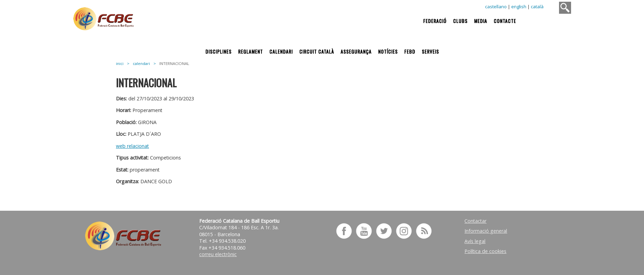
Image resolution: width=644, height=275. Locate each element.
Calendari (281, 51)
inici (120, 63)
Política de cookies (485, 251)
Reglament (250, 51)
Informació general (486, 231)
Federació (435, 21)
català (537, 7)
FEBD (410, 51)
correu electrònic (218, 254)
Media (481, 21)
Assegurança (356, 51)
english (519, 7)
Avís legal (475, 241)
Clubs (460, 21)
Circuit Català (317, 51)
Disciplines (218, 51)
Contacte (505, 21)
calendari (141, 63)
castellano (496, 7)
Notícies (388, 51)
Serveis (430, 51)
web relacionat (132, 146)
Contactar (475, 221)
